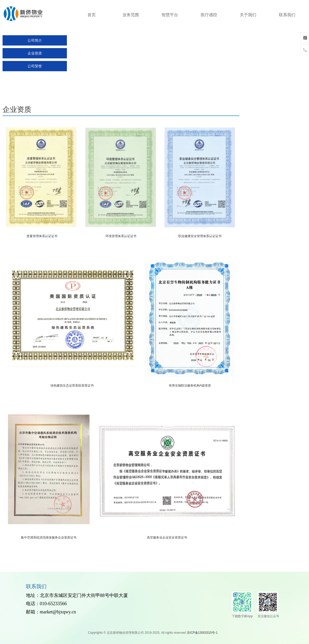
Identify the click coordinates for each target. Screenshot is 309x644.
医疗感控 (209, 15)
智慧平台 (170, 15)
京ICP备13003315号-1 (203, 633)
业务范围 (131, 15)
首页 (92, 15)
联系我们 (287, 15)
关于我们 (248, 15)
